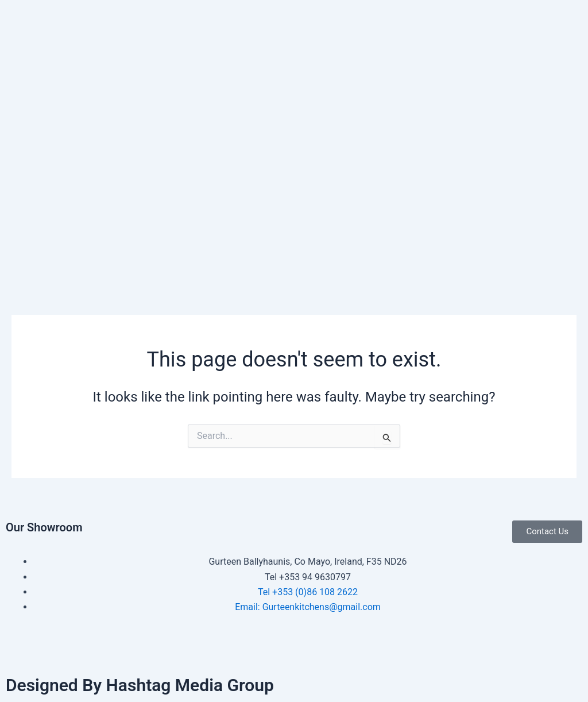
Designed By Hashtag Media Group (140, 685)
